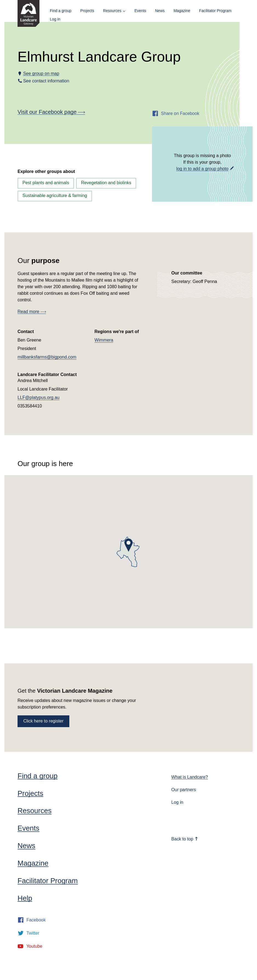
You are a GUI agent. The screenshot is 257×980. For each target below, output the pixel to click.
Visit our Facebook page (51, 112)
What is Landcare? (189, 777)
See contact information (46, 81)
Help (25, 898)
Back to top (185, 839)
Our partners (184, 790)
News (160, 11)
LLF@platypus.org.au (38, 398)
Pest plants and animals (46, 183)
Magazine (182, 11)
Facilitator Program (215, 11)
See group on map (41, 73)
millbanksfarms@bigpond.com (47, 357)
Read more (32, 312)
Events (140, 11)
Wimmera (104, 340)
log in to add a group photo (202, 169)
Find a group (61, 11)
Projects (87, 11)
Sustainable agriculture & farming (55, 196)
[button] (128, 545)
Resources (112, 11)
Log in (55, 19)
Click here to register (43, 721)
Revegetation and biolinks (106, 183)
